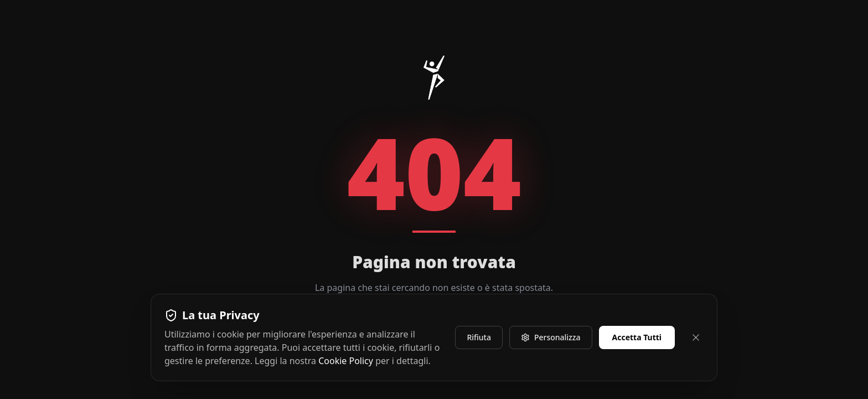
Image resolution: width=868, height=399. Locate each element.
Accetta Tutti (637, 337)
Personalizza (551, 337)
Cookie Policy (346, 361)
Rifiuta (479, 337)
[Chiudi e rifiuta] (696, 337)
